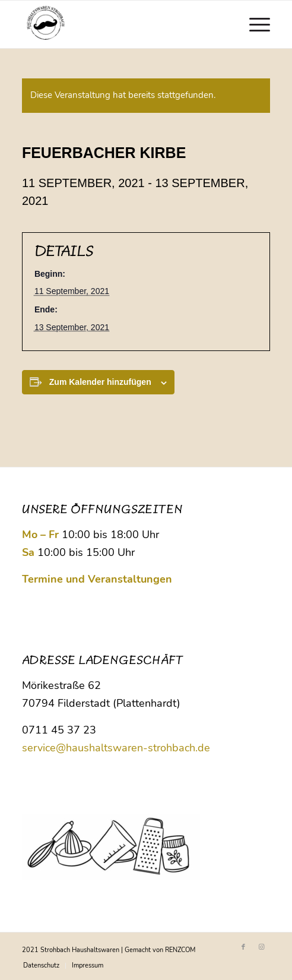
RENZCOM (180, 950)
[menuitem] (254, 24)
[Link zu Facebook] (243, 947)
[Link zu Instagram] (261, 947)
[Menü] (254, 24)
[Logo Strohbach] (121, 24)
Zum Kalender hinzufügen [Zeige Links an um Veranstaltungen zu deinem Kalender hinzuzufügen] (100, 382)
